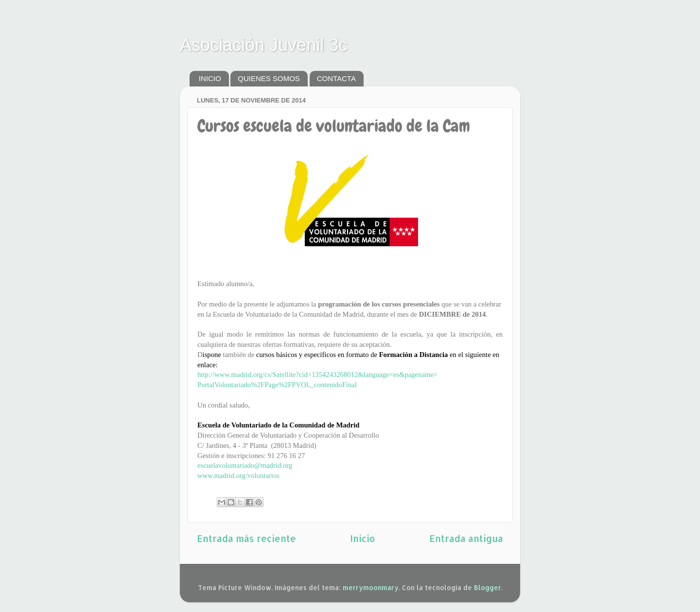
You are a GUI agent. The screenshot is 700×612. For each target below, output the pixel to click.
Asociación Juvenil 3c (263, 45)
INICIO (210, 78)
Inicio (363, 538)
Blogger (488, 587)
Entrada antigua (466, 538)
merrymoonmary (371, 587)
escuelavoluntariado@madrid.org (245, 465)
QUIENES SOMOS (269, 78)
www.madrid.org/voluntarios (238, 476)
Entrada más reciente (246, 538)
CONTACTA (336, 78)
